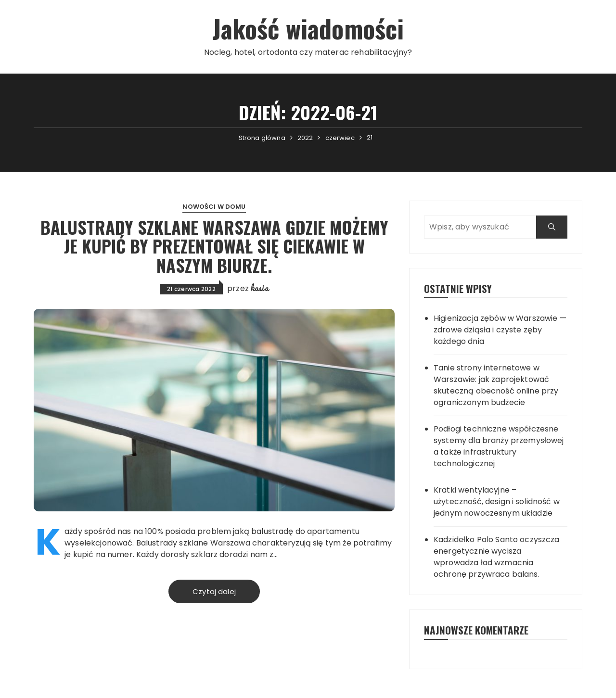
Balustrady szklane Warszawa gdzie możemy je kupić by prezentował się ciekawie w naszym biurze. (214, 246)
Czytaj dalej (214, 591)
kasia (260, 288)
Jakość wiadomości (308, 28)
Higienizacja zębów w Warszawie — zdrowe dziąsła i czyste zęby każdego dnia (500, 330)
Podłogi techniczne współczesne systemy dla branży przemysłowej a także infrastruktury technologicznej (499, 446)
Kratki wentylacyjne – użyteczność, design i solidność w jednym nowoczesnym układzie (497, 501)
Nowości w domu (214, 207)
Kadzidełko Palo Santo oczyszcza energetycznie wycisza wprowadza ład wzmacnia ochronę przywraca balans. (497, 557)
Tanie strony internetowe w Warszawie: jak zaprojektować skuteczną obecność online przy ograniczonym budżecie (496, 385)
